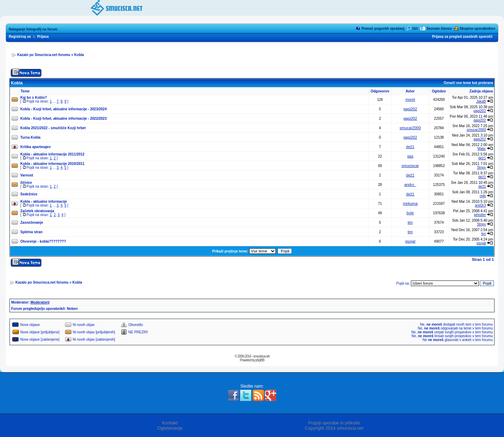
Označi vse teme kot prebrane (468, 83)
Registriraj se (20, 37)
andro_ (410, 185)
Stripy (482, 168)
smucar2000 (410, 128)
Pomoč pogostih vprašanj (383, 29)
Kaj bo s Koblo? (34, 98)
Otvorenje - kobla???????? (43, 241)
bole (410, 213)
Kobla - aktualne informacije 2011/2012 (52, 154)
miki (483, 196)
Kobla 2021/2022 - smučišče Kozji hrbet (53, 128)
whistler (480, 215)
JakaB (481, 101)
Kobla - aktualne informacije (44, 202)
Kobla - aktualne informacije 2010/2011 (52, 164)
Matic (482, 149)
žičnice (26, 183)
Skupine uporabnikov (477, 29)
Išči (415, 29)
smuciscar (410, 166)
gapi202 (410, 109)
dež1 (410, 147)
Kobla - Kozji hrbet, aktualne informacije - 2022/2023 (64, 119)
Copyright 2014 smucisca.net (334, 428)
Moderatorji (40, 302)
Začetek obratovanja (37, 211)
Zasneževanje (32, 223)
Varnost (27, 175)
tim (410, 222)
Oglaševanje (170, 428)
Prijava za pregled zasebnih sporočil (462, 37)
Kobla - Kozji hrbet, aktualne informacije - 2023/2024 (64, 109)
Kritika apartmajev (36, 147)
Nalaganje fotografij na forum (33, 29)
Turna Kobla (30, 137)
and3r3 (480, 205)
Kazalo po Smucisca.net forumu (44, 55)
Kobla (79, 55)
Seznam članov (439, 29)
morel (410, 99)
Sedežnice (29, 194)
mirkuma (410, 203)
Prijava (43, 37)
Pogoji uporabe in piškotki (334, 423)
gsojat (410, 241)
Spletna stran (31, 232)
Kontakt (170, 423)
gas (410, 156)
